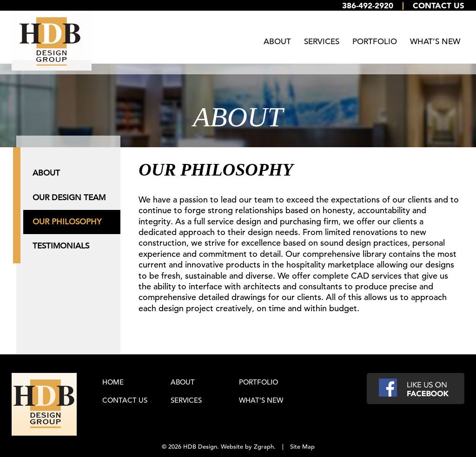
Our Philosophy (67, 219)
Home (113, 379)
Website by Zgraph (247, 444)
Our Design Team (69, 194)
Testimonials (61, 243)
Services (322, 42)
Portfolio (375, 42)
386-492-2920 (368, 5)
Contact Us (439, 5)
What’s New (435, 42)
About (277, 42)
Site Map (302, 444)
